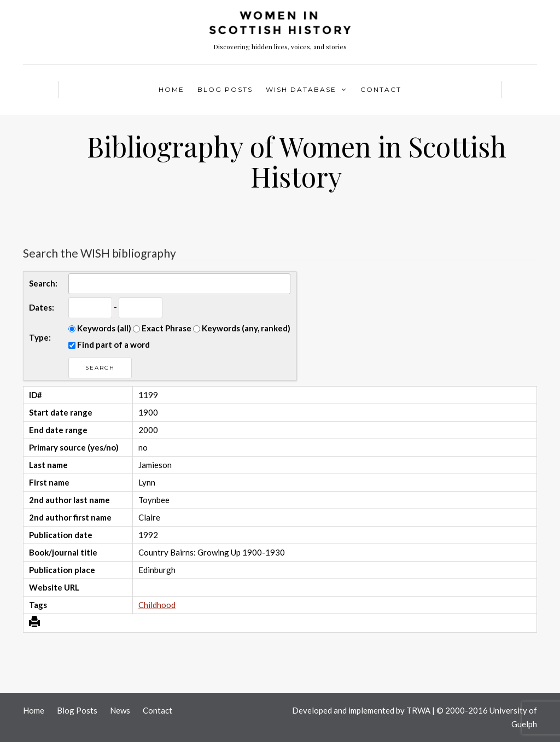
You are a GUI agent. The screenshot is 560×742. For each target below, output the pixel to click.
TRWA (418, 710)
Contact (381, 89)
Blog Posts (225, 89)
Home (171, 89)
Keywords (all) (100, 328)
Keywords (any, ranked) (242, 328)
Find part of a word (109, 344)
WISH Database (301, 89)
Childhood (157, 605)
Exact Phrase (162, 328)
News (120, 710)
